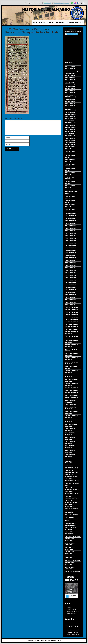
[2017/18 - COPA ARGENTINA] (73, 564)
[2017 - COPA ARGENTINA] (73, 560)
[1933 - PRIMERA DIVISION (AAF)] (73, 139)
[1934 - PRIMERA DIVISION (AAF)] (73, 143)
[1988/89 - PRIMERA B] (73, 312)
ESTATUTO (50, 22)
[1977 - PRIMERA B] (73, 283)
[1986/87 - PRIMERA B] (73, 307)
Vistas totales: (71, 634)
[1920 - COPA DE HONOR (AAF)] (73, 484)
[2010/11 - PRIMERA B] (73, 390)
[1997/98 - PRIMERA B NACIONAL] (73, 337)
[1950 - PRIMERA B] (73, 216)
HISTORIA (42, 22)
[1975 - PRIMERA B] (73, 278)
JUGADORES (79, 22)
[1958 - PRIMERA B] (73, 236)
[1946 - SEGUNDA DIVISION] (73, 201)
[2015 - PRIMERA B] (73, 405)
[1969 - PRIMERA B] (73, 263)
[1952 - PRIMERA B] (73, 221)
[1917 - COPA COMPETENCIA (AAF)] (73, 467)
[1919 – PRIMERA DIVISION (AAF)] (73, 74)
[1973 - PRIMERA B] (73, 273)
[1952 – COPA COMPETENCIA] (73, 533)
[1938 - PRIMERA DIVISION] (73, 161)
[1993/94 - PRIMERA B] (73, 324)
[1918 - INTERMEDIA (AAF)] (73, 71)
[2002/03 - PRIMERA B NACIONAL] (73, 359)
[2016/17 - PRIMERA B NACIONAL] (73, 412)
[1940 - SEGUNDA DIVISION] (73, 169)
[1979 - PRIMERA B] (73, 287)
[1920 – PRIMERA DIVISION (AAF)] (73, 83)
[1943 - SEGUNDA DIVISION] (73, 182)
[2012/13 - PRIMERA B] (73, 395)
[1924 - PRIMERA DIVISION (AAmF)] (73, 100)
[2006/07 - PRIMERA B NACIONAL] (73, 376)
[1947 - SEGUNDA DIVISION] (73, 206)
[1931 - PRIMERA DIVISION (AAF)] (73, 131)
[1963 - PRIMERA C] (73, 248)
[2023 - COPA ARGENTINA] (73, 571)
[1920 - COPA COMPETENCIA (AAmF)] (73, 480)
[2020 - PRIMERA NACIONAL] (73, 430)
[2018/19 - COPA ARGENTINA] (73, 568)
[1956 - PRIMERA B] (73, 231)
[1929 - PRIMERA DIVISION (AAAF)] (73, 122)
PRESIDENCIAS (60, 22)
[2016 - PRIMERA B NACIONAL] (73, 408)
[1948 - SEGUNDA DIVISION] (73, 210)
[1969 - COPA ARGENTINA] (73, 536)
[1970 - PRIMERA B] (73, 265)
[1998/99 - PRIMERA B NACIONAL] (73, 341)
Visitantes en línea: (73, 630)
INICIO (35, 22)
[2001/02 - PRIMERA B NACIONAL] (73, 354)
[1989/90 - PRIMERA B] (73, 315)
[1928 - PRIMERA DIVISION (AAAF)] (73, 118)
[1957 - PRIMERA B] (73, 233)
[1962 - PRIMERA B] (73, 246)
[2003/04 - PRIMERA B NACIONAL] (73, 363)
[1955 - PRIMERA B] (73, 228)
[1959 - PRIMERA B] (73, 238)
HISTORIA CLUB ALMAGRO (46, 9)
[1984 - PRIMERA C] (73, 300)
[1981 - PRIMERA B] (73, 292)
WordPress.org (71, 614)
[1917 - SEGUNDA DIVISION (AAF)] (73, 68)
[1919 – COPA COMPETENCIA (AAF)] (73, 476)
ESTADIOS (70, 22)
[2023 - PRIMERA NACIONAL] (73, 443)
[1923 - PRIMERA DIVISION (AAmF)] (73, 96)
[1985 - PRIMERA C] (73, 302)
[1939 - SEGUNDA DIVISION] (73, 165)
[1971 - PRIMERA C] (73, 268)
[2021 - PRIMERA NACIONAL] (73, 434)
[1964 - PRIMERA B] (73, 250)
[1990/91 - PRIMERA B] (73, 317)
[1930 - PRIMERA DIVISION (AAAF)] (73, 126)
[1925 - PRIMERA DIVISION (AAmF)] (73, 105)
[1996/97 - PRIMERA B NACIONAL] (73, 333)
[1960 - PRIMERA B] (73, 241)
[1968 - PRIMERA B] (73, 260)
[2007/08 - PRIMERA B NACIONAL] (73, 380)
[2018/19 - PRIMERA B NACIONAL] (73, 421)
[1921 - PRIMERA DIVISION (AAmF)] (73, 87)
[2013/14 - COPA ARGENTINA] (73, 548)
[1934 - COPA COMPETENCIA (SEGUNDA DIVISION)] (73, 507)
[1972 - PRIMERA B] (73, 270)
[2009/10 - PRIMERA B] (73, 388)
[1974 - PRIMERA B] (73, 275)
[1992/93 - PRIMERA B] (73, 322)
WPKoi (59, 641)
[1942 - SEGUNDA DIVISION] (73, 178)
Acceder (69, 607)
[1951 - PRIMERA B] (73, 218)
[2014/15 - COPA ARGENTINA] (73, 553)
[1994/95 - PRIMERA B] (73, 327)
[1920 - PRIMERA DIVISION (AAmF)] (73, 79)
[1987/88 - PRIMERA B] (73, 310)
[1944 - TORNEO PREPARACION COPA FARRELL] (73, 192)
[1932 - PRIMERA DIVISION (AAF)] (73, 135)
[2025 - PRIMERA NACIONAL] (73, 451)
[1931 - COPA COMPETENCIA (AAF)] (73, 501)
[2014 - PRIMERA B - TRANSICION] (73, 401)
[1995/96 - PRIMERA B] (73, 329)
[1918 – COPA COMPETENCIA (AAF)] (73, 471)
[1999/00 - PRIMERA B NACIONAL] (73, 346)
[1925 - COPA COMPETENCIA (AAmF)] (73, 493)
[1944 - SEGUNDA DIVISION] (73, 187)
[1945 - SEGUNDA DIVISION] (73, 197)
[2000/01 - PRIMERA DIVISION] (73, 350)
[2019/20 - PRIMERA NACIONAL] (73, 425)
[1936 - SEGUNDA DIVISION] (73, 152)
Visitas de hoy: (71, 632)
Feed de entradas (72, 609)
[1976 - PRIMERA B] (73, 280)
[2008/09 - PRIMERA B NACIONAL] (73, 385)
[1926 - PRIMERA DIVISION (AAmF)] (73, 109)
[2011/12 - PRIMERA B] (73, 393)
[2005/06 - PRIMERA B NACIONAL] (73, 372)
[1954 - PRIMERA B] (73, 226)
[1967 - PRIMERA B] (73, 258)
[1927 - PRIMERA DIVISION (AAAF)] (73, 113)
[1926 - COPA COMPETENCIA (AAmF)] (73, 497)
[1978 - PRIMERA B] (73, 285)
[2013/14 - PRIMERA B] (73, 398)
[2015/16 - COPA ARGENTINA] (73, 557)
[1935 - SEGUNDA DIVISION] (73, 148)
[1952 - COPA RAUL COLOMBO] (73, 529)
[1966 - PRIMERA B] (73, 255)
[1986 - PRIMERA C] (73, 305)
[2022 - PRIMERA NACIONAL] (73, 438)
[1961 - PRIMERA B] (73, 243)
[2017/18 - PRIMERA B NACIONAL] (73, 417)
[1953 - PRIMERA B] (73, 223)
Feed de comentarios (73, 611)
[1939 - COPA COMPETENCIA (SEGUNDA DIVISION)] (73, 513)
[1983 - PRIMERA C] (73, 297)
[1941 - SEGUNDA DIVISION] (73, 174)
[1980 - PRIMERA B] (73, 290)
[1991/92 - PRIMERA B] (73, 319)
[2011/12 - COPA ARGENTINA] (73, 540)
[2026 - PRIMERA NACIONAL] (73, 455)
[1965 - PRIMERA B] (73, 253)
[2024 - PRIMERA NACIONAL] (73, 447)
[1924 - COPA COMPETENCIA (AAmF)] (73, 488)
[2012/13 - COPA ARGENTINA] (73, 544)
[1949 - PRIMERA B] (73, 213)
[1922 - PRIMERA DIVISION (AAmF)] (73, 92)
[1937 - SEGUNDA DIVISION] (73, 156)
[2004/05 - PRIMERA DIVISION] (73, 367)
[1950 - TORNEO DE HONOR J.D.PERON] (73, 524)
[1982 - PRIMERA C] (73, 295)
